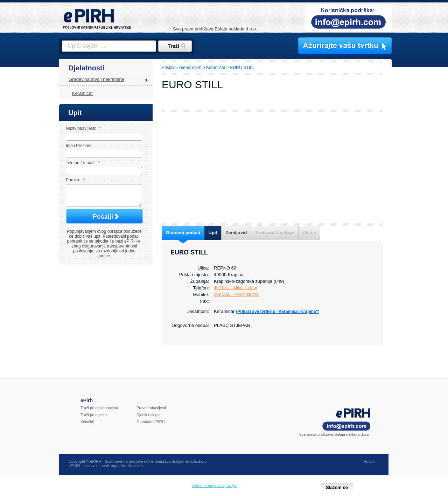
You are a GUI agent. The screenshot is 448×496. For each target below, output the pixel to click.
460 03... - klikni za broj (235, 288)
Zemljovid (236, 233)
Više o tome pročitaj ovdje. (214, 485)
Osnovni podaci (183, 233)
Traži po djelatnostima (99, 412)
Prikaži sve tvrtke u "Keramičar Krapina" (278, 312)
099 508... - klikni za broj (237, 294)
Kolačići (87, 426)
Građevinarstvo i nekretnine (96, 79)
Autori (369, 466)
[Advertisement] (272, 168)
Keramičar (82, 93)
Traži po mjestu (94, 419)
